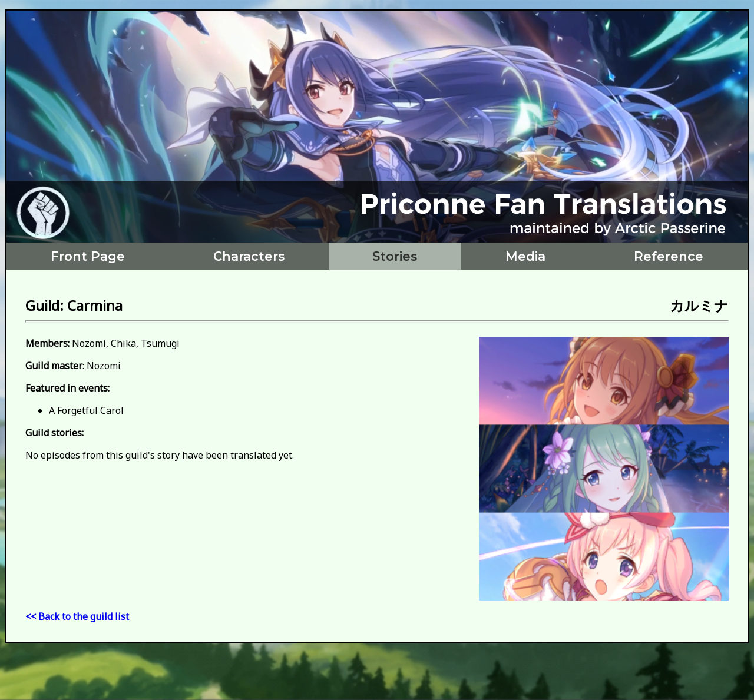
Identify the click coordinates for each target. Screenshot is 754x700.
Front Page (88, 256)
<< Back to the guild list (77, 616)
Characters (249, 256)
